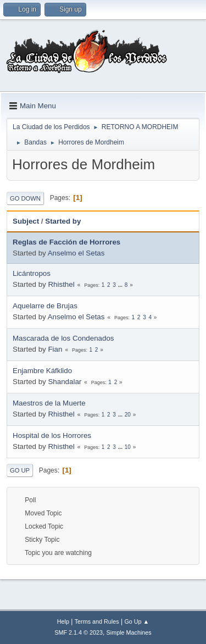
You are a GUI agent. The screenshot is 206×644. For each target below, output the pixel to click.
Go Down (25, 198)
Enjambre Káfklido (42, 371)
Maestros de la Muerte (49, 403)
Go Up (20, 470)
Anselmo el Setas (76, 253)
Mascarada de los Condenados (63, 338)
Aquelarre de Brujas (45, 306)
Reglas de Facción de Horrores (66, 242)
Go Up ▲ (137, 621)
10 (128, 447)
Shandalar (65, 382)
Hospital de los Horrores (52, 435)
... (121, 285)
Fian (55, 349)
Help (63, 621)
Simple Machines (129, 632)
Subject (26, 221)
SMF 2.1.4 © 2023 (79, 632)
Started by (63, 221)
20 (128, 415)
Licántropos (32, 273)
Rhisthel (61, 284)
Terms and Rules (97, 621)
